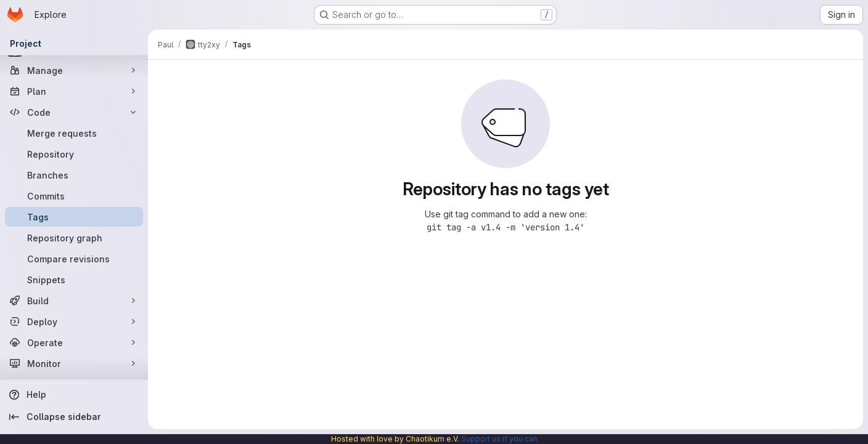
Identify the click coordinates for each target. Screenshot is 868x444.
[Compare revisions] (74, 259)
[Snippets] (74, 280)
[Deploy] (74, 321)
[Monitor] (74, 363)
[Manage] (74, 70)
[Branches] (74, 175)
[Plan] (74, 91)
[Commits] (74, 196)
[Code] (74, 112)
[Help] (74, 395)
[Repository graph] (74, 238)
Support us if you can (499, 439)
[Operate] (74, 342)
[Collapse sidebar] (74, 417)
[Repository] (74, 154)
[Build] (74, 301)
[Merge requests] (74, 133)
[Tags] (74, 217)
